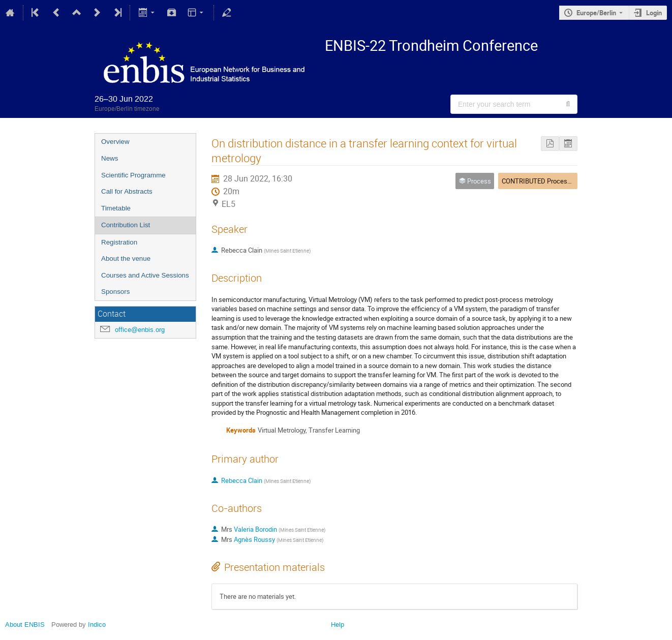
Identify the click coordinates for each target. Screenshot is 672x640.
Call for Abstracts (127, 191)
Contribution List (126, 225)
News (110, 158)
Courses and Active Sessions (145, 275)
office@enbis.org (140, 330)
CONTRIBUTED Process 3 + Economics (558, 181)
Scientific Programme (133, 175)
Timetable (116, 208)
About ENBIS (25, 624)
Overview (115, 142)
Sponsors (115, 292)
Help (338, 624)
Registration (119, 242)
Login (654, 13)
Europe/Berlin (596, 13)
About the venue (126, 258)
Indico (97, 624)
